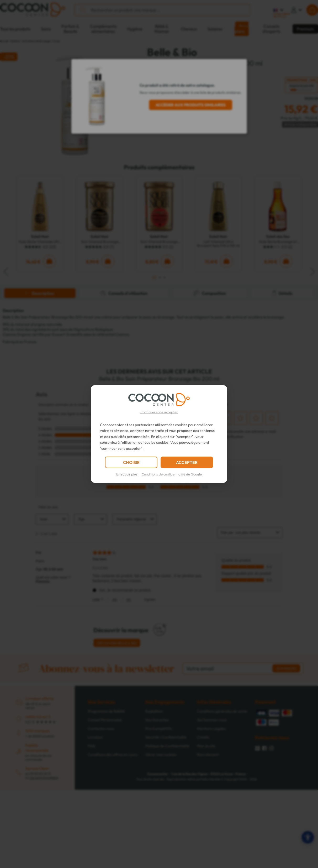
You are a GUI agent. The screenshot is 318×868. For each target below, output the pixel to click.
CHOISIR (131, 462)
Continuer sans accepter (159, 412)
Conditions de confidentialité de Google (172, 474)
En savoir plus (127, 474)
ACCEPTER (187, 462)
